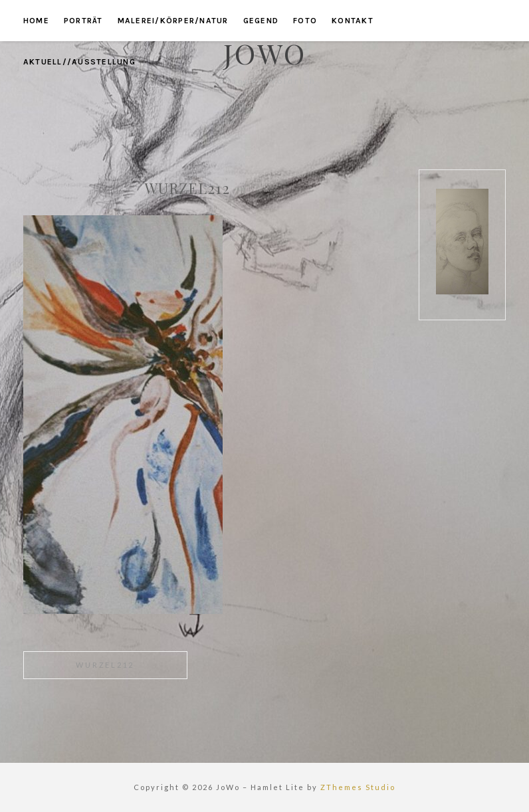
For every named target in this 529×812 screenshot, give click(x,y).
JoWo (265, 53)
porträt (83, 21)
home (36, 21)
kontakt (353, 21)
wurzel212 (105, 665)
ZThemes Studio (358, 787)
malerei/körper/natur (173, 21)
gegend (261, 21)
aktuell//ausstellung (79, 62)
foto (305, 21)
